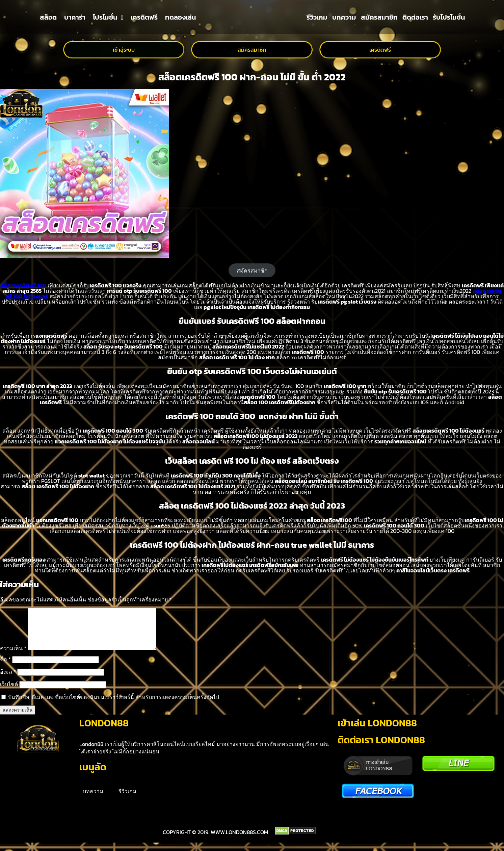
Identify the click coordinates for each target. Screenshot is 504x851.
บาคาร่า (75, 17)
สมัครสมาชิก (379, 17)
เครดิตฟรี (144, 17)
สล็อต (48, 17)
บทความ (344, 17)
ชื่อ (5, 667)
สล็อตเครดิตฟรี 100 (23, 285)
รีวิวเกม (317, 17)
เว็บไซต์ (9, 692)
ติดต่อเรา (415, 17)
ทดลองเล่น (181, 17)
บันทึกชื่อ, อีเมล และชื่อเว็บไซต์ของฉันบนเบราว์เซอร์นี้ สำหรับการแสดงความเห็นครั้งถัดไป (114, 705)
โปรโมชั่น (108, 17)
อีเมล (8, 680)
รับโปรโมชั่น (449, 17)
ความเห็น (13, 656)
